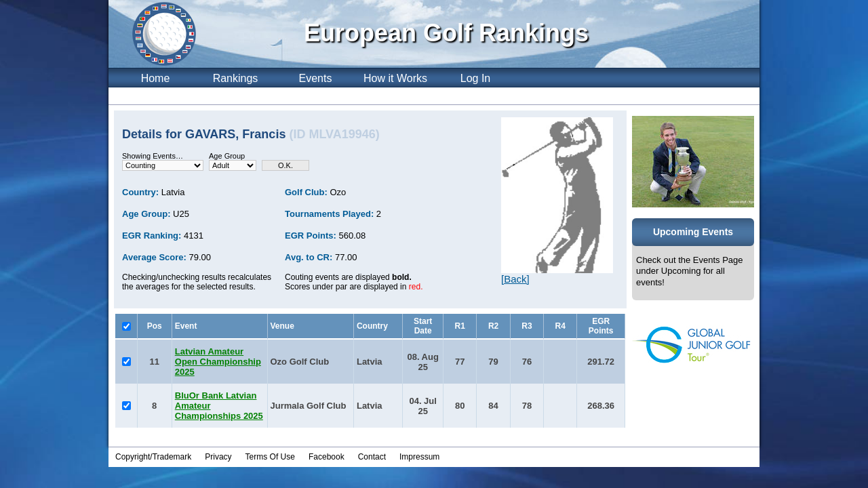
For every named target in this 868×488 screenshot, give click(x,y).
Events (316, 78)
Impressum (419, 457)
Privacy (218, 457)
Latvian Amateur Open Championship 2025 (218, 362)
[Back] (515, 279)
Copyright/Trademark (153, 457)
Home (156, 78)
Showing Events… (153, 156)
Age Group (227, 156)
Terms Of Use (270, 457)
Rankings (236, 78)
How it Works (395, 78)
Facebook (327, 457)
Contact (372, 457)
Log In (475, 78)
